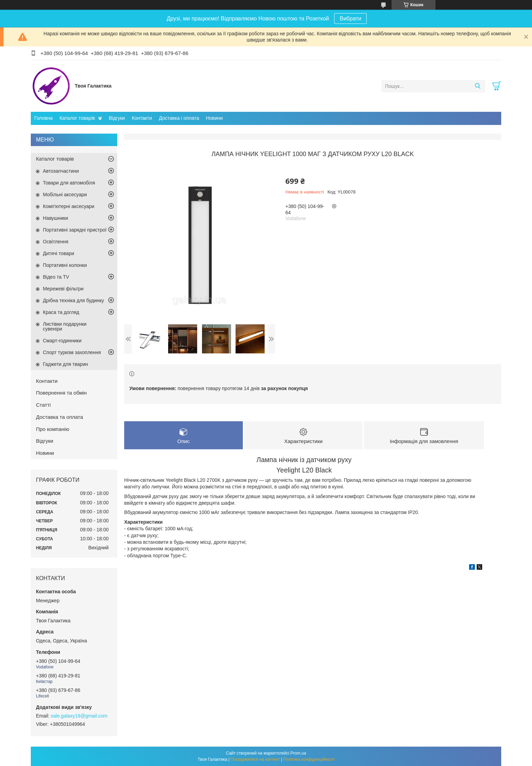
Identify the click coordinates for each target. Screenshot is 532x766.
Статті (43, 405)
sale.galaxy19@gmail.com (79, 716)
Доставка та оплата (59, 417)
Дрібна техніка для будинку (74, 300)
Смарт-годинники (62, 341)
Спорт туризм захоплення (72, 352)
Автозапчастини (61, 171)
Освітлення (56, 242)
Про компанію (53, 429)
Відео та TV (56, 277)
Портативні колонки (65, 265)
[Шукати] (478, 86)
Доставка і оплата (179, 118)
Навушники (56, 218)
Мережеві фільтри (63, 289)
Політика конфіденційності (309, 759)
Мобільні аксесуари (65, 195)
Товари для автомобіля (69, 183)
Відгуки (117, 118)
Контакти (142, 118)
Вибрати (350, 19)
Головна (43, 118)
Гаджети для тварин (65, 364)
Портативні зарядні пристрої (75, 230)
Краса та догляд (61, 312)
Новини (214, 118)
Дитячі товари (58, 253)
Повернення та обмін (61, 393)
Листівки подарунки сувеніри (65, 326)
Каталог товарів (77, 118)
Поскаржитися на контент (255, 759)
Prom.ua (298, 753)
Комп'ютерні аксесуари (69, 206)
